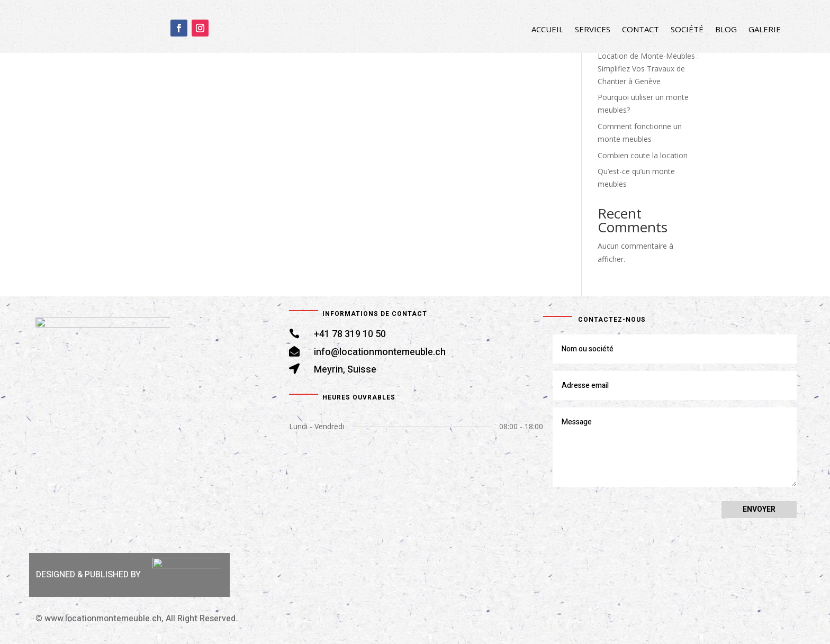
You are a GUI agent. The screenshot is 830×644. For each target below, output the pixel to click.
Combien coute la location (643, 155)
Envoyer (759, 509)
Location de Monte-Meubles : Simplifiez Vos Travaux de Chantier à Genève (648, 69)
